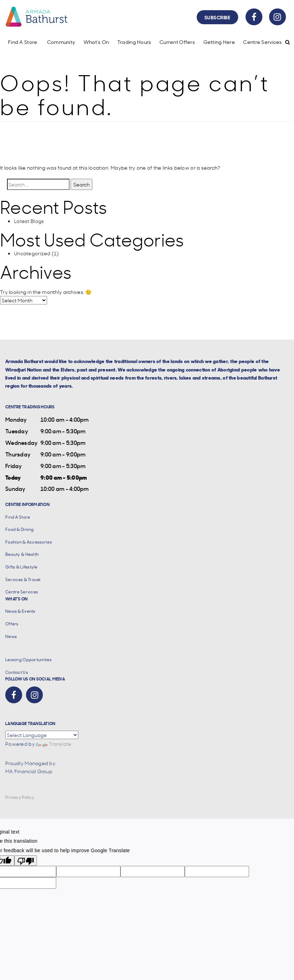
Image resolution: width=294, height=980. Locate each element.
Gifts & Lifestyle (21, 567)
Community (61, 42)
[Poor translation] (26, 861)
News (11, 636)
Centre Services (262, 42)
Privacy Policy (20, 797)
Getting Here (219, 42)
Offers (12, 624)
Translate (54, 744)
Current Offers (177, 42)
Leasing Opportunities (28, 660)
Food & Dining (20, 529)
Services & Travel (23, 580)
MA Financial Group (29, 771)
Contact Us (17, 672)
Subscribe (217, 17)
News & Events (20, 611)
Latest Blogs (29, 221)
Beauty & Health (22, 554)
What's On (96, 42)
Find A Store (23, 42)
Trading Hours (134, 42)
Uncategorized (32, 253)
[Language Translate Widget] (42, 735)
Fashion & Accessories (29, 542)
